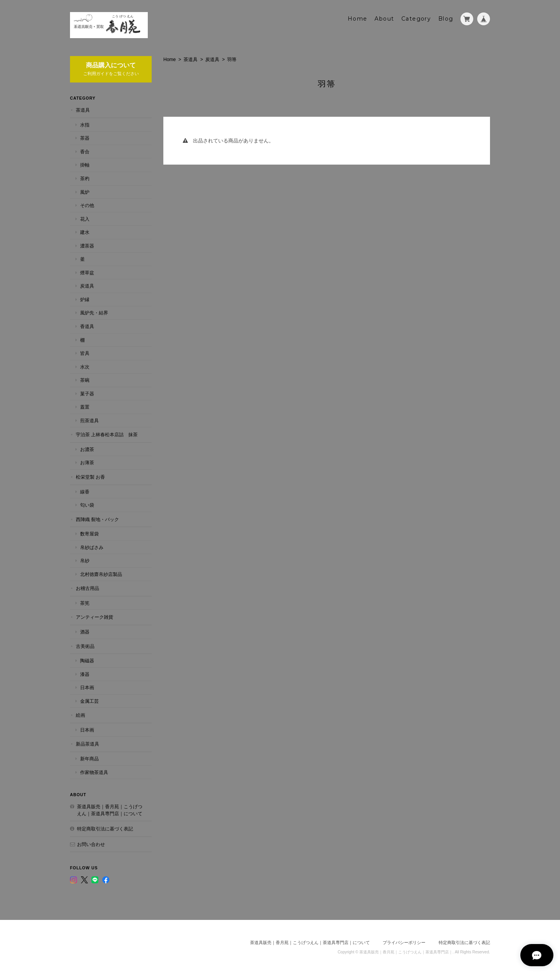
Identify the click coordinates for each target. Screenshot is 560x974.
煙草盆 (87, 272)
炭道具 (212, 59)
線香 (85, 491)
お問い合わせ (91, 843)
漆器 (85, 673)
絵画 (80, 715)
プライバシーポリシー (404, 942)
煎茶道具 (89, 420)
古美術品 (85, 645)
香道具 (87, 326)
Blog (446, 18)
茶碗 (85, 380)
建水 (85, 232)
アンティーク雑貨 (94, 617)
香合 (85, 151)
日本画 (87, 687)
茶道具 (191, 59)
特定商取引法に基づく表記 (105, 828)
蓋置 (85, 406)
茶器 (85, 138)
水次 (85, 366)
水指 (85, 124)
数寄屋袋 (89, 533)
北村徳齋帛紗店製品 (101, 574)
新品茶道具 (87, 743)
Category (416, 18)
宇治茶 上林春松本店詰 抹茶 (107, 434)
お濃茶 (87, 449)
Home (358, 18)
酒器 (85, 631)
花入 (85, 218)
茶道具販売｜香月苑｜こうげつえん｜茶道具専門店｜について (110, 810)
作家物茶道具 (94, 771)
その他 (87, 205)
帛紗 (85, 560)
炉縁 (85, 299)
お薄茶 (87, 462)
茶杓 (85, 178)
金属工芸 (89, 700)
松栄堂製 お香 (90, 476)
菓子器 (87, 393)
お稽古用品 (87, 588)
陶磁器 (87, 660)
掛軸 (85, 164)
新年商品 (89, 758)
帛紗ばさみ (92, 547)
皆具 (85, 353)
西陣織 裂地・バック (97, 519)
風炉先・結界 (94, 312)
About (384, 18)
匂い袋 (87, 505)
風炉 (85, 191)
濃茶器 (87, 245)
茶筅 (85, 603)
